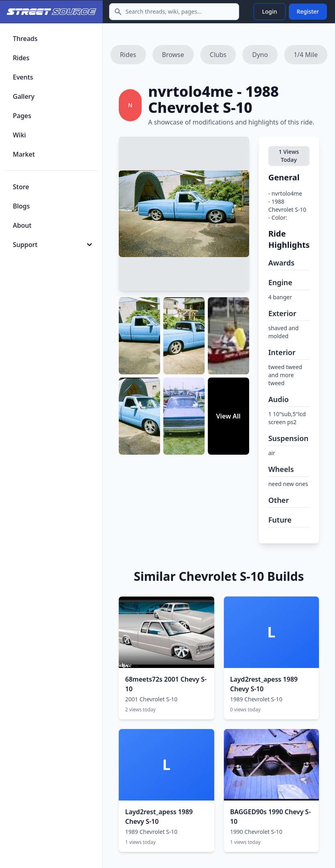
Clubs (218, 55)
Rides (128, 55)
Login (269, 11)
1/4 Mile (306, 55)
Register (308, 11)
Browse (173, 55)
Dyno (260, 55)
